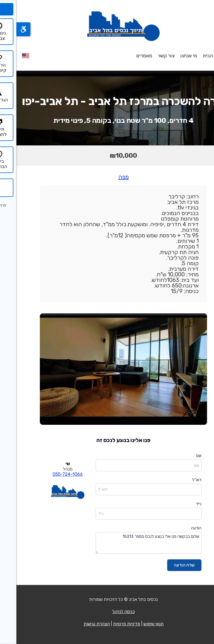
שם (182, 456)
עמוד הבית (197, 56)
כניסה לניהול (107, 612)
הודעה (180, 528)
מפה (107, 177)
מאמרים (128, 56)
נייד (182, 504)
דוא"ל (180, 480)
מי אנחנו (172, 56)
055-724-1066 (51, 474)
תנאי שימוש (137, 624)
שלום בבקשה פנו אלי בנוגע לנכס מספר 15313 (132, 543)
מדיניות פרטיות (110, 624)
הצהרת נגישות (80, 624)
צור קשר (150, 56)
